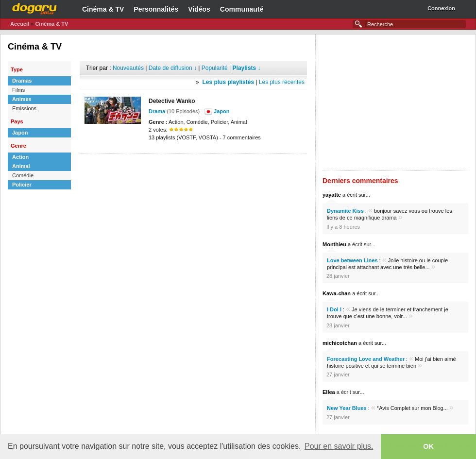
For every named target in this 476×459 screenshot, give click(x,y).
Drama (157, 111)
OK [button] (428, 446)
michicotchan (340, 343)
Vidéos (199, 9)
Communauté (242, 9)
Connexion (441, 8)
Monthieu (334, 244)
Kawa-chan (337, 293)
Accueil (20, 24)
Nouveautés (128, 68)
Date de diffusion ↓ (173, 68)
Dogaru (34, 7)
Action (20, 157)
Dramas (22, 81)
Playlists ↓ (247, 68)
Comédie (23, 175)
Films (18, 90)
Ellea (329, 392)
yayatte (332, 195)
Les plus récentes (282, 82)
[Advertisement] (193, 169)
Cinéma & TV (103, 9)
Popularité (215, 68)
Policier (22, 185)
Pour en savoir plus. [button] (339, 446)
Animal (21, 166)
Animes (22, 99)
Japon (20, 133)
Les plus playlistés (228, 82)
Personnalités (156, 9)
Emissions (24, 108)
